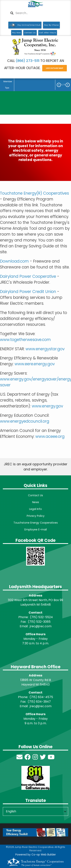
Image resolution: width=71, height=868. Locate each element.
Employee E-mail (36, 529)
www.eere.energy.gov (35, 364)
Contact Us (35, 495)
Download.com (14, 261)
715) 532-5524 (42, 617)
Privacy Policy (36, 516)
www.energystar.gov (45, 349)
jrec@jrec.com (41, 626)
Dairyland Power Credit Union (28, 292)
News (36, 502)
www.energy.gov (47, 406)
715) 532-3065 (40, 622)
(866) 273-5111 (28, 61)
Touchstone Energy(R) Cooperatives (34, 193)
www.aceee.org (50, 436)
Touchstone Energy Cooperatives (36, 523)
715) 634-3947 (40, 702)
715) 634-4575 (42, 697)
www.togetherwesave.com (25, 340)
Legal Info (35, 509)
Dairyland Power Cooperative (28, 276)
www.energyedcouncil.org (25, 421)
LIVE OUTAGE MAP (55, 68)
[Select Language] (35, 811)
